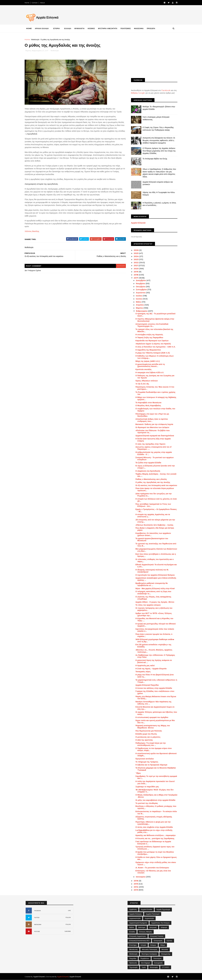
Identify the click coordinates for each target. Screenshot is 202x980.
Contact (36, 3)
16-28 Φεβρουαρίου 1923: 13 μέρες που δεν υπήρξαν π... (153, 791)
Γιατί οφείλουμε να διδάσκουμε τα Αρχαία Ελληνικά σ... (152, 843)
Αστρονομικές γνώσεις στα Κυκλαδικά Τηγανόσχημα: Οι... (151, 325)
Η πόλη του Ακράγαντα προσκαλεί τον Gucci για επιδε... (154, 782)
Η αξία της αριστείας (143, 740)
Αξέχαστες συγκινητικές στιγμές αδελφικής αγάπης (153, 818)
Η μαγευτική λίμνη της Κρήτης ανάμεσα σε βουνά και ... (153, 661)
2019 (135, 272)
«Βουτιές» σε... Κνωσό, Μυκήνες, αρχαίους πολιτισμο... (153, 651)
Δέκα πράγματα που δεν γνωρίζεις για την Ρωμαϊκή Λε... (153, 495)
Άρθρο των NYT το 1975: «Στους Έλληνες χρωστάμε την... (153, 614)
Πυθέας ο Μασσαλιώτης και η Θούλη (150, 479)
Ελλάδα (132, 932)
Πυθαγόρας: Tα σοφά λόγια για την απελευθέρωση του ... (150, 744)
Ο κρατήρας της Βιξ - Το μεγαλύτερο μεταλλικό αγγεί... (154, 315)
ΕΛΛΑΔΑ (69, 28)
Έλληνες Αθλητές (146, 932)
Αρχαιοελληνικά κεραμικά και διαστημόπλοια (154, 436)
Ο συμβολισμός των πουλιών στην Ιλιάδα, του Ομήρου (154, 410)
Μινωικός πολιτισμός (150, 949)
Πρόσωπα (133, 963)
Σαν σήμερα (146, 963)
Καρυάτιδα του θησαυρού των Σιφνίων (151, 341)
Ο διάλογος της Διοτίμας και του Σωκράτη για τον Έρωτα (154, 377)
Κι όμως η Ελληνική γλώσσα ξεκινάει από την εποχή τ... (154, 467)
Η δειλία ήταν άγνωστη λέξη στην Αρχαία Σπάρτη (152, 440)
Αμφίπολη (133, 909)
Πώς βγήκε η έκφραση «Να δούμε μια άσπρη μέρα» (154, 529)
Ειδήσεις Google (137, 93)
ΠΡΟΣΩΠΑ (152, 28)
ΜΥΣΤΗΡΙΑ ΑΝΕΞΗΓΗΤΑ (109, 28)
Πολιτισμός (157, 958)
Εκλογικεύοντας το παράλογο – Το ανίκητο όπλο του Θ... (155, 813)
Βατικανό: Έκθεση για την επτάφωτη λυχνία (153, 424)
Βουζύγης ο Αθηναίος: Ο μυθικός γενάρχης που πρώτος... (155, 807)
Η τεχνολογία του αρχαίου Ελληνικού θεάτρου (154, 575)
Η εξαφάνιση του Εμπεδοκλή (147, 471)
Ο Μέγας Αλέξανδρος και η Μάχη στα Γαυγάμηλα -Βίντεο (155, 796)
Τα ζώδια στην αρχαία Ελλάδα (147, 463)
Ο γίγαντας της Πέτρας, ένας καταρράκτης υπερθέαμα (152, 598)
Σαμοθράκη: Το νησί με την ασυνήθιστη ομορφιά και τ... (155, 777)
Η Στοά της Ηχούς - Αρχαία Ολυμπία (150, 669)
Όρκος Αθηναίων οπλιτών (146, 381)
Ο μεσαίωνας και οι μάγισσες (147, 737)
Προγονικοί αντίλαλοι (144, 759)
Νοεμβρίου (140, 284)
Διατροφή (153, 927)
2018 (135, 275)
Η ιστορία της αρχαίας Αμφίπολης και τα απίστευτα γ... (152, 516)
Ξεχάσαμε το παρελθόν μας (146, 787)
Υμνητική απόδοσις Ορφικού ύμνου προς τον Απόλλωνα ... (154, 848)
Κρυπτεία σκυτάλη (142, 369)
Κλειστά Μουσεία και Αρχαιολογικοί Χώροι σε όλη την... (154, 708)
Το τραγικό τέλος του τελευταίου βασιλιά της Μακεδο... (153, 330)
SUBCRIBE (68, 931)
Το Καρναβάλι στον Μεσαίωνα (147, 403)
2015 (135, 884)
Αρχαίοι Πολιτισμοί (153, 914)
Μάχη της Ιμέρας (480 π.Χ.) (147, 361)
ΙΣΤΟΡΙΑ (57, 28)
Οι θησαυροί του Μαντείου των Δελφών (151, 427)
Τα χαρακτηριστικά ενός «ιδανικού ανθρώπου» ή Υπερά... (155, 681)
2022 (135, 263)
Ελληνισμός (158, 941)
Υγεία (144, 967)
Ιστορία (143, 945)
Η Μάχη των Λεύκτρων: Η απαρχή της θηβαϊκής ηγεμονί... (155, 398)
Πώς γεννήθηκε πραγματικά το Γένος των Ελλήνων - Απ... (152, 505)
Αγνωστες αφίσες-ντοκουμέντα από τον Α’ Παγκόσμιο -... (153, 448)
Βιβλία (132, 927)
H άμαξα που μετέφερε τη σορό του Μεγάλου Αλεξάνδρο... (154, 853)
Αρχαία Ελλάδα (147, 909)
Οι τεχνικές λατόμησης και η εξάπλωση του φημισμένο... (153, 609)
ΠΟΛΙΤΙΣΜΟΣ (127, 28)
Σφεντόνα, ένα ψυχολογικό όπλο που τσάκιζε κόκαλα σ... (154, 630)
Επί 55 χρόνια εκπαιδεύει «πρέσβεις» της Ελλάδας (152, 646)
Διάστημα (142, 927)
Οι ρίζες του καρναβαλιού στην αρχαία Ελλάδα (154, 800)
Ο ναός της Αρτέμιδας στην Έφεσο (149, 444)
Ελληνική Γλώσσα (157, 936)
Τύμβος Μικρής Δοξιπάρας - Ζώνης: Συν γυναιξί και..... (155, 475)
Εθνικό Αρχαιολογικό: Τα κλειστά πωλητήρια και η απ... (155, 566)
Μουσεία (165, 949)
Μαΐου (138, 302)
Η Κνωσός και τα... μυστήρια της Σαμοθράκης (154, 838)
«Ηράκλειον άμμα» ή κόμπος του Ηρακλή (152, 344)
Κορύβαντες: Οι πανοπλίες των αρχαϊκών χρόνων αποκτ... (152, 534)
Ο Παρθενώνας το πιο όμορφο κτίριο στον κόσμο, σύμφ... (153, 749)
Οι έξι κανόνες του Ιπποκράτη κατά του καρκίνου (155, 485)
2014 (135, 887)
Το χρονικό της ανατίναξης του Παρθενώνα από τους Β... (155, 545)
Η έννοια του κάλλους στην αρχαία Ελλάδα (153, 688)
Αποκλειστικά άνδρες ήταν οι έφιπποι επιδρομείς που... (151, 420)
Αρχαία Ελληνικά (137, 223)
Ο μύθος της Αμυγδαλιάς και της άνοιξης (152, 482)
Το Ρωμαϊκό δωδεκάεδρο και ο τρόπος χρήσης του (154, 393)
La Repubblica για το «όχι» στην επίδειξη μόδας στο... (153, 831)
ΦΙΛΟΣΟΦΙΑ (140, 28)
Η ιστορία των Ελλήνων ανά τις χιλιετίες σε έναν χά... (155, 500)
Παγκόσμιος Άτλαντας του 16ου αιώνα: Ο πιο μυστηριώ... (154, 388)
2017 (135, 278)
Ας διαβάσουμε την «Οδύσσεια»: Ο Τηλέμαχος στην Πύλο (154, 656)
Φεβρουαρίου (141, 311)
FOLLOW (68, 917)
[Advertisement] (153, 56)
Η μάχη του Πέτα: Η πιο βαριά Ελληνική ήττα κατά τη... (154, 676)
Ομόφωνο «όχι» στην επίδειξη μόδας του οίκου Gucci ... (155, 863)
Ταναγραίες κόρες (142, 672)
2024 (136, 256)
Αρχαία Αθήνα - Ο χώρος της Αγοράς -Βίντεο (154, 602)
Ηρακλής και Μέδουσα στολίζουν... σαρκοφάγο (155, 835)
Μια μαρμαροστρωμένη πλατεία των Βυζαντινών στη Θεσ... (155, 550)
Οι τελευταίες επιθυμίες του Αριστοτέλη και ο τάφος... (154, 560)
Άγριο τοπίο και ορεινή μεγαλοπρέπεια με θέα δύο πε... (154, 721)
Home (28, 3)
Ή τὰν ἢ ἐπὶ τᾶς (141, 384)
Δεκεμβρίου (140, 280)
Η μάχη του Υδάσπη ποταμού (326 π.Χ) (152, 353)
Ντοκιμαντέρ (166, 954)
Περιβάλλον (145, 958)
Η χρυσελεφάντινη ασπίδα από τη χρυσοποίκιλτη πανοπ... (149, 365)
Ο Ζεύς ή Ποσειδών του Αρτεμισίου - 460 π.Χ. (154, 347)
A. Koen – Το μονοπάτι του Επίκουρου (151, 868)
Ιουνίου (138, 299)
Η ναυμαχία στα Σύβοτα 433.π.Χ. (149, 372)
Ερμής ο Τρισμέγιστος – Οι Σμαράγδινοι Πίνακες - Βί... (155, 510)
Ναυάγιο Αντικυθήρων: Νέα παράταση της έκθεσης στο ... (152, 703)
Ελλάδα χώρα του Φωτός (145, 734)
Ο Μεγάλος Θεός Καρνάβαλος (147, 406)
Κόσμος (153, 945)
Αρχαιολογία (149, 918)
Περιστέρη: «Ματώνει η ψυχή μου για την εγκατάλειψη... (152, 823)
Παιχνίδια (133, 958)
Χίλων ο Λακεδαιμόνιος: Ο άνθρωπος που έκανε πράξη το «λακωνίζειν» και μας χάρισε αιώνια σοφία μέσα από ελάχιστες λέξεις (158, 173)
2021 (135, 266)
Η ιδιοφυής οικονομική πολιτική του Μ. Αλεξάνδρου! (151, 571)
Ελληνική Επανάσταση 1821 (139, 941)
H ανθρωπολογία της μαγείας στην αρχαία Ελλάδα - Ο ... (153, 453)
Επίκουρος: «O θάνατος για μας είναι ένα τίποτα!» (152, 872)
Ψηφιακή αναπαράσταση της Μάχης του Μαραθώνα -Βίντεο (152, 727)
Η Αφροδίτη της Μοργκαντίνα (147, 350)
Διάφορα (164, 927)
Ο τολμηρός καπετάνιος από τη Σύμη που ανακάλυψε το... (152, 593)
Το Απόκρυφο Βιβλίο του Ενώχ (154, 159)
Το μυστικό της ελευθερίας (146, 803)
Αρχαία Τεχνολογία (163, 909)
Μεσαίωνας (134, 949)
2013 (135, 890)
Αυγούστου (140, 293)
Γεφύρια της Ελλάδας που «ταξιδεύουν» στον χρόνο (154, 692)
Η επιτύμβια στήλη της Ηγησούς (148, 335)
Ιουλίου (138, 296)
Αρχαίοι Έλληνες (135, 914)
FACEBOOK (37, 911)
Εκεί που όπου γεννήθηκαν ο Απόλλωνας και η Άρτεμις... (155, 555)
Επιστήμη (133, 945)
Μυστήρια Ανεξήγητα (149, 954)
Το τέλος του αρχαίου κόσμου (147, 605)
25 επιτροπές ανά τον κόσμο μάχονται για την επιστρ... (154, 521)
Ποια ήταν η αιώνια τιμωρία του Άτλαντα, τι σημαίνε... (153, 635)
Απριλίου (139, 305)
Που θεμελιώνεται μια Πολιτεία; (148, 731)
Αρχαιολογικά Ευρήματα (138, 923)
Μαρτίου (139, 308)
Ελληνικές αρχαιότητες (138, 936)
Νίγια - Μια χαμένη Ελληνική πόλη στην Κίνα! (154, 588)
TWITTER (37, 918)
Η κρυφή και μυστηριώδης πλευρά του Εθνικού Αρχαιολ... (155, 625)
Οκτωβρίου (140, 287)
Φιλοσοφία (154, 967)
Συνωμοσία (158, 963)
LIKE (69, 911)
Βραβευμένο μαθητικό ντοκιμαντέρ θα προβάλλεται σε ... (151, 584)
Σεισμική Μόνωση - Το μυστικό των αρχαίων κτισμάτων (154, 459)
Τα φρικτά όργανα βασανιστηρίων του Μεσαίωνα (151, 540)
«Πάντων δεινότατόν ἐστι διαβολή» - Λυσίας (153, 525)
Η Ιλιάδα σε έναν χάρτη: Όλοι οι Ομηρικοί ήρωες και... (155, 858)
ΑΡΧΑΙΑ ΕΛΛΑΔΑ (43, 28)
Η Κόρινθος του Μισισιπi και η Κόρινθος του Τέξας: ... (153, 620)
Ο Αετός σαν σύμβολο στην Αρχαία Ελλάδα (153, 827)
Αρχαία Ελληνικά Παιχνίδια (146, 685)
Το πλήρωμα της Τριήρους (146, 762)
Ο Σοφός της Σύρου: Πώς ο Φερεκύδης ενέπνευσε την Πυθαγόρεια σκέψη (157, 129)
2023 (135, 259)
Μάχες (163, 945)
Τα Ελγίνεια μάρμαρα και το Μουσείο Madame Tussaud (155, 769)
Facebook (165, 90)
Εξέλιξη (169, 941)
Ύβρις (137, 773)
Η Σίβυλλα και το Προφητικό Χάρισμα (150, 765)
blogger (120, 266)
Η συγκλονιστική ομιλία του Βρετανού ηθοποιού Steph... (155, 755)
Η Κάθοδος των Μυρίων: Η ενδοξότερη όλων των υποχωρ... (154, 357)
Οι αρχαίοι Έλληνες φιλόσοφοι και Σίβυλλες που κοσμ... (155, 713)
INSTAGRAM (38, 925)
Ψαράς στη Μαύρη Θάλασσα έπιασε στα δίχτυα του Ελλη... (155, 698)
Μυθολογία (36, 39)
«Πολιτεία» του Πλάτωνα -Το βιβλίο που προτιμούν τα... (152, 432)
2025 (135, 253)
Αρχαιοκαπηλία (135, 918)
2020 (136, 269)
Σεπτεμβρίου (141, 290)
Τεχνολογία (133, 967)
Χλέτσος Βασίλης (33, 231)
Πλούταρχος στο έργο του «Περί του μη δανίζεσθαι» (151, 415)
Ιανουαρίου (140, 877)
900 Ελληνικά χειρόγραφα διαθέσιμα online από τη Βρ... (154, 640)
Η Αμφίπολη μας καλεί (144, 666)
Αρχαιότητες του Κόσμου (160, 923)
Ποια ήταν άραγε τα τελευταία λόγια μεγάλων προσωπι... (154, 489)
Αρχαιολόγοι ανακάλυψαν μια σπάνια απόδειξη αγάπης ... (155, 579)
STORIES (166, 967)
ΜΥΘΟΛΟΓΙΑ (80, 28)
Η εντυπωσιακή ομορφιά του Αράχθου (151, 717)
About (43, 3)
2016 (135, 881)
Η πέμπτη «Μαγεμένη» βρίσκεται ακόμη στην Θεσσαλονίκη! (154, 320)
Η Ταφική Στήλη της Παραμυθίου (148, 338)
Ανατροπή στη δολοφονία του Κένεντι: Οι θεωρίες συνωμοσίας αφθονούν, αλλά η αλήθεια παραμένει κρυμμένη (158, 140)
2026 (136, 250)
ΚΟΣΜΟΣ (92, 28)
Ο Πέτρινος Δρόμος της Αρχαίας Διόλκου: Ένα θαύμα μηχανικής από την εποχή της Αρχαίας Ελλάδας (158, 151)
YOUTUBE (37, 931)
